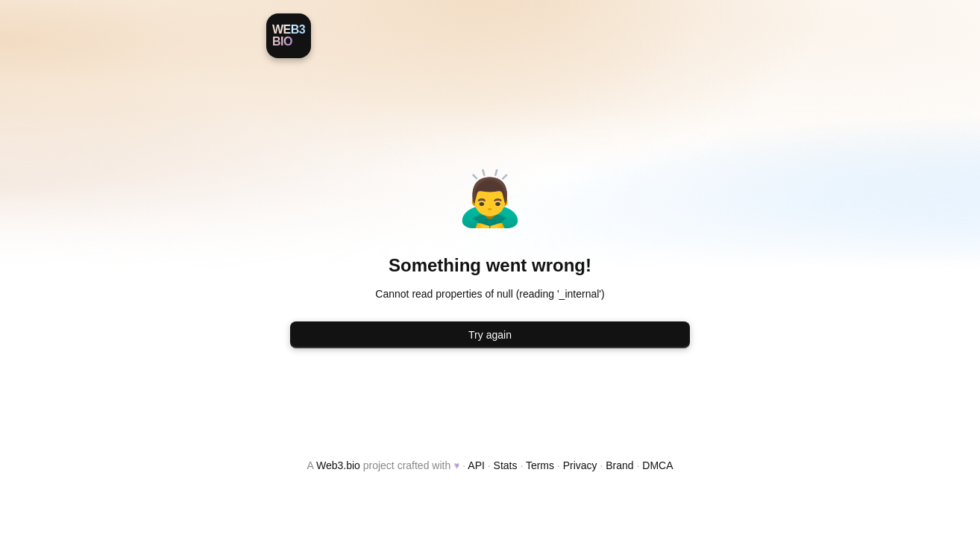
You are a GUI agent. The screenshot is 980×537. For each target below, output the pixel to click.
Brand (619, 465)
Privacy (580, 465)
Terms (540, 465)
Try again (490, 335)
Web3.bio (338, 465)
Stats (506, 465)
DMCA (657, 465)
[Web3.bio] (289, 36)
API (476, 465)
